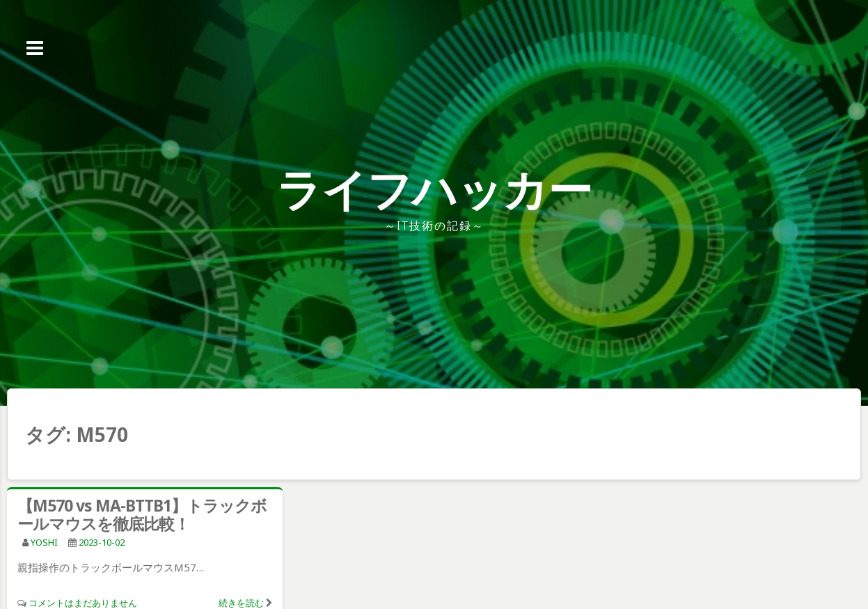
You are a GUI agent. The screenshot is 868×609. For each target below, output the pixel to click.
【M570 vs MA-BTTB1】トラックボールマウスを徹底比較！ (142, 514)
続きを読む (241, 603)
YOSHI (44, 542)
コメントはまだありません (83, 603)
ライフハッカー (434, 189)
